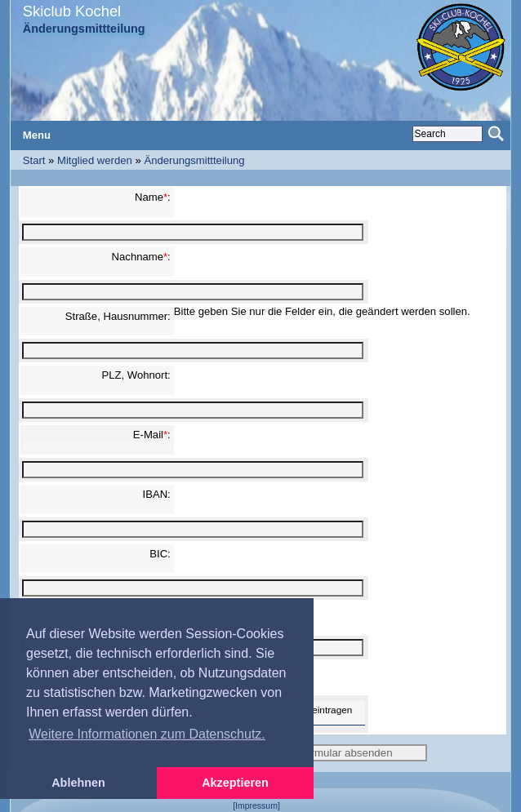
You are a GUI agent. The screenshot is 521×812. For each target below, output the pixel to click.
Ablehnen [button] (78, 783)
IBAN (156, 494)
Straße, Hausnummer (116, 316)
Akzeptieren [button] (235, 783)
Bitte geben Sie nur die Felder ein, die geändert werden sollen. (322, 311)
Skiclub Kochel (72, 11)
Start (34, 160)
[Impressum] (256, 806)
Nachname (138, 257)
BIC (158, 554)
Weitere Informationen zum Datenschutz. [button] (147, 734)
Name (149, 197)
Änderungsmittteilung (194, 160)
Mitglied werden (95, 160)
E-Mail (148, 435)
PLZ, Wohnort (134, 375)
